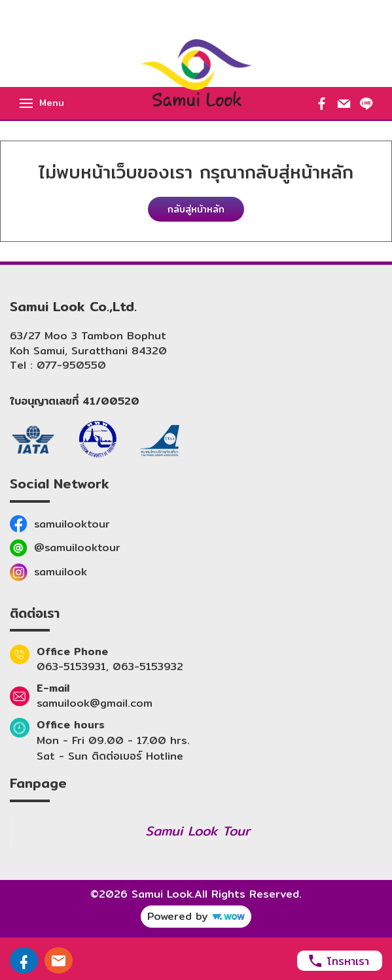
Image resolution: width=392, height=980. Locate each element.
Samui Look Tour (198, 831)
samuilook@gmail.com (95, 703)
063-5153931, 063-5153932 (110, 667)
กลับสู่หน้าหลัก (196, 209)
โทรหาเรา (338, 961)
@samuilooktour (77, 548)
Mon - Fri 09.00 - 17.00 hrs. (113, 741)
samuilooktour (72, 524)
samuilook (61, 572)
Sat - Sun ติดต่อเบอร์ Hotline (110, 756)
